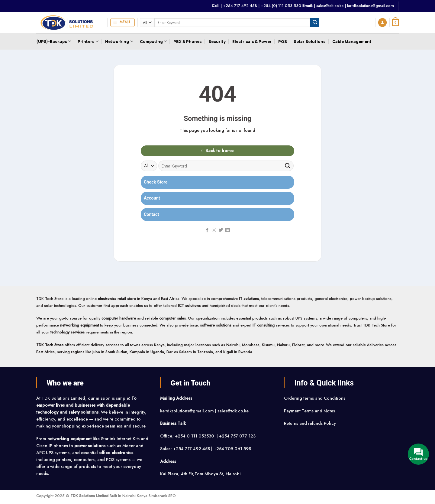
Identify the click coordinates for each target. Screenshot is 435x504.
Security (217, 41)
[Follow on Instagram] (214, 230)
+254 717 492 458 (240, 6)
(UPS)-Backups (54, 41)
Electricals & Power (252, 41)
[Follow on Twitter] (221, 230)
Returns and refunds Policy (310, 423)
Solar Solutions (310, 41)
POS (283, 41)
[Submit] (315, 22)
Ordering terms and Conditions (315, 398)
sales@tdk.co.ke (330, 6)
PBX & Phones (188, 41)
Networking (119, 41)
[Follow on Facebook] (207, 230)
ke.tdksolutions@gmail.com (371, 6)
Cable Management (352, 41)
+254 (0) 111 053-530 (281, 6)
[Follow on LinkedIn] (228, 230)
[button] (122, 23)
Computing (153, 41)
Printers (88, 41)
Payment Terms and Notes (310, 411)
